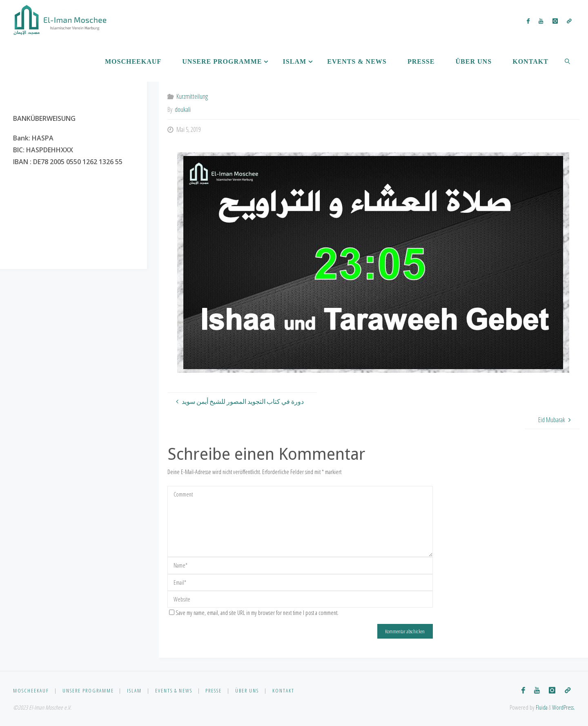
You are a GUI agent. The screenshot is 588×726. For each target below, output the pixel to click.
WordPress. (563, 707)
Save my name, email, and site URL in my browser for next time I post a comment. (254, 613)
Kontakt (283, 690)
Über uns (247, 690)
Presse (214, 690)
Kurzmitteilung (192, 96)
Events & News (174, 690)
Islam (134, 690)
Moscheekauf (31, 690)
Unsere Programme (88, 690)
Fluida (541, 707)
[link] (567, 61)
